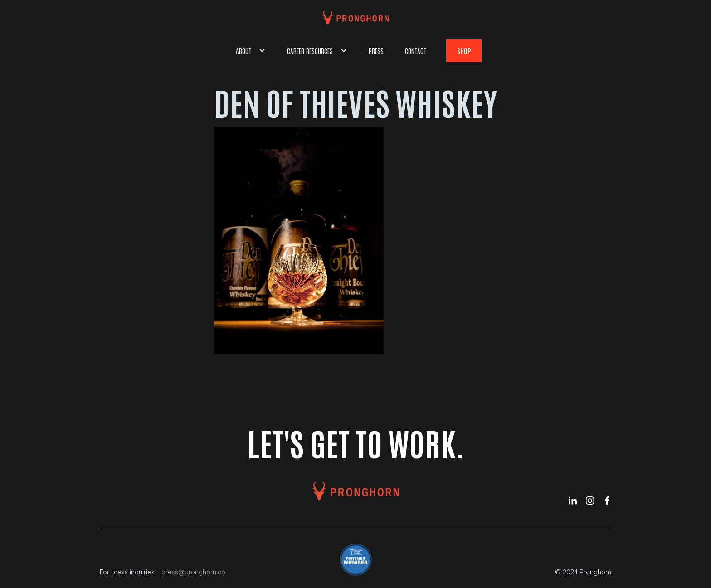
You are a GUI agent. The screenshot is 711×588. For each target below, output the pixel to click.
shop (464, 51)
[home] (355, 18)
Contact (416, 51)
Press (376, 51)
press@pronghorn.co (193, 572)
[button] (251, 51)
